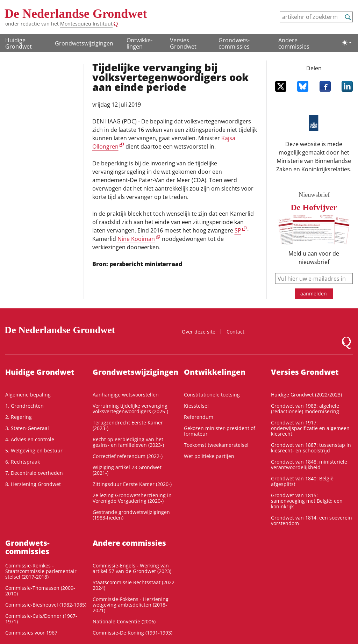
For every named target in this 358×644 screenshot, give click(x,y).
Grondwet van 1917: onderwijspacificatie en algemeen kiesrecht (310, 428)
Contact (235, 332)
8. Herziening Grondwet (33, 484)
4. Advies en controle (30, 439)
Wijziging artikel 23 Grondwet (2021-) (127, 470)
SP (238, 230)
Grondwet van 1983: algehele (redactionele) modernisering (305, 409)
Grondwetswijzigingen (84, 43)
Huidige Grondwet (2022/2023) (306, 395)
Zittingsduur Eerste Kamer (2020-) (132, 484)
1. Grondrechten (24, 406)
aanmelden (314, 294)
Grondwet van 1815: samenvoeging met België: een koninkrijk (307, 501)
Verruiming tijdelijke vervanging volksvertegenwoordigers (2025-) (130, 409)
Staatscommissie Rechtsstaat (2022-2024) (134, 585)
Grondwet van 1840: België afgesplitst (302, 481)
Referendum (199, 417)
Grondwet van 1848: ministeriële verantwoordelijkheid (309, 464)
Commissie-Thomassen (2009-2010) (40, 591)
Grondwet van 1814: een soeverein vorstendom (312, 520)
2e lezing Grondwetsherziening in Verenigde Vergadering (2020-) (132, 498)
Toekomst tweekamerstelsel (216, 445)
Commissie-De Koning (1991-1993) (133, 633)
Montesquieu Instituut (86, 24)
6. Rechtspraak (23, 462)
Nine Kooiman (136, 239)
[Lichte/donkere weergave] (347, 43)
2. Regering (19, 417)
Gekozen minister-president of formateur (220, 431)
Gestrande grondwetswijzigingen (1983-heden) (131, 515)
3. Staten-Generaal (27, 428)
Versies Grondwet (183, 43)
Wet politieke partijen (209, 456)
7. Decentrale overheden (34, 473)
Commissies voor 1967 (31, 633)
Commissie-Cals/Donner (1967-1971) (41, 619)
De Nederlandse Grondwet (76, 14)
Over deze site (199, 332)
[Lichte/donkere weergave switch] (347, 43)
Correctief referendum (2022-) (128, 456)
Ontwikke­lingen (139, 43)
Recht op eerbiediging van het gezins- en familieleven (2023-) (128, 442)
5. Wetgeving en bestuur (34, 450)
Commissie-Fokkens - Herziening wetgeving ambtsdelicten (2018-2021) (131, 605)
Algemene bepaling (28, 395)
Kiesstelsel (196, 406)
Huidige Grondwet (19, 43)
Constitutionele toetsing (212, 395)
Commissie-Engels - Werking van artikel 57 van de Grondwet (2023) (132, 568)
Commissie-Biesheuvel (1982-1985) (46, 605)
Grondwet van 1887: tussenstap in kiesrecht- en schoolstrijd (311, 448)
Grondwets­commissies (234, 43)
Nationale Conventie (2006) (124, 621)
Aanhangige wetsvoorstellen (126, 395)
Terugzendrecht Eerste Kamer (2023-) (128, 425)
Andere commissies (294, 43)
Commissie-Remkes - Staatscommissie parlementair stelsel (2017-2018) (41, 571)
